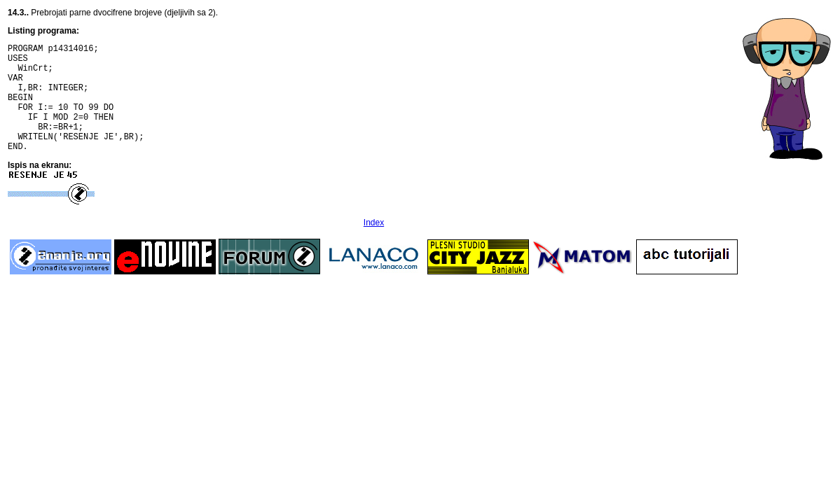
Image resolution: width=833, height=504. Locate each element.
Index (374, 246)
